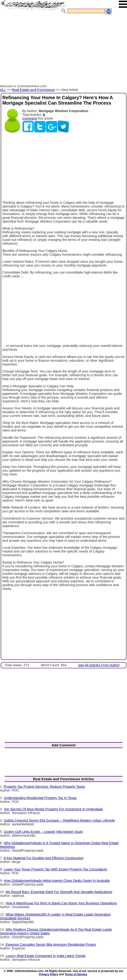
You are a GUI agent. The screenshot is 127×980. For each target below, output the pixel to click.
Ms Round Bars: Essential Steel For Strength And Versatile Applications (59, 892)
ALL (3, 90)
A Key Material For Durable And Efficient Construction (43, 858)
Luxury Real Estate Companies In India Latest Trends (46, 956)
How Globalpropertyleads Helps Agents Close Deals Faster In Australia (57, 881)
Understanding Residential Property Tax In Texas (40, 798)
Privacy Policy (49, 974)
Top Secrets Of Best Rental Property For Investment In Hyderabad (53, 809)
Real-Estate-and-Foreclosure (33, 90)
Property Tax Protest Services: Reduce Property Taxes (44, 787)
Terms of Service (76, 974)
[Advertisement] (63, 50)
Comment (30, 118)
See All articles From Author (99, 665)
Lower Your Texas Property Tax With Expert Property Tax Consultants (55, 869)
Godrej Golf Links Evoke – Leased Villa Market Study (43, 832)
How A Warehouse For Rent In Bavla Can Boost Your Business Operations (61, 903)
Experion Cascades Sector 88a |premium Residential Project (51, 945)
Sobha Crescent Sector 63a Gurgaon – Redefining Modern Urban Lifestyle (59, 820)
